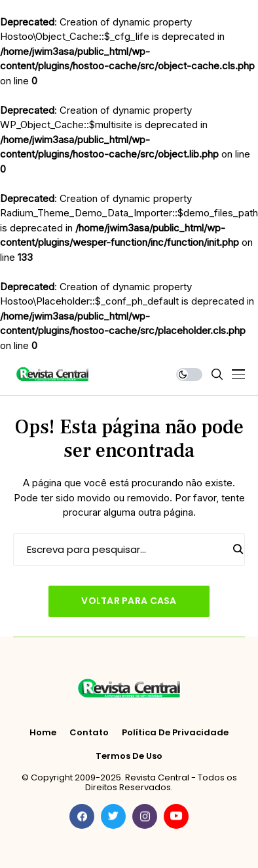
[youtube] (176, 816)
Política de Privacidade (175, 733)
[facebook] (82, 816)
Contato (89, 733)
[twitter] (113, 816)
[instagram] (145, 816)
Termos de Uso (129, 756)
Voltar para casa (129, 601)
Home (43, 733)
